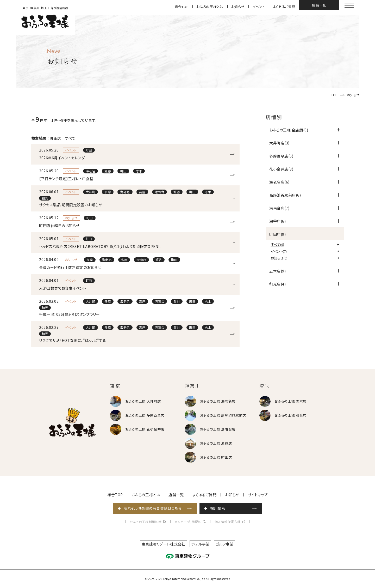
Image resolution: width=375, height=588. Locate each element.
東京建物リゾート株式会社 (164, 544)
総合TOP (182, 7)
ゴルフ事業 (225, 544)
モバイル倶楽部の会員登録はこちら (152, 508)
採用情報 (218, 508)
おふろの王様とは (210, 7)
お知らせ (238, 7)
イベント (259, 7)
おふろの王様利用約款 (146, 522)
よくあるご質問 (284, 7)
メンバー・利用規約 (188, 522)
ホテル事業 (200, 544)
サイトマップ (258, 495)
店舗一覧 (319, 5)
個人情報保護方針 (228, 522)
